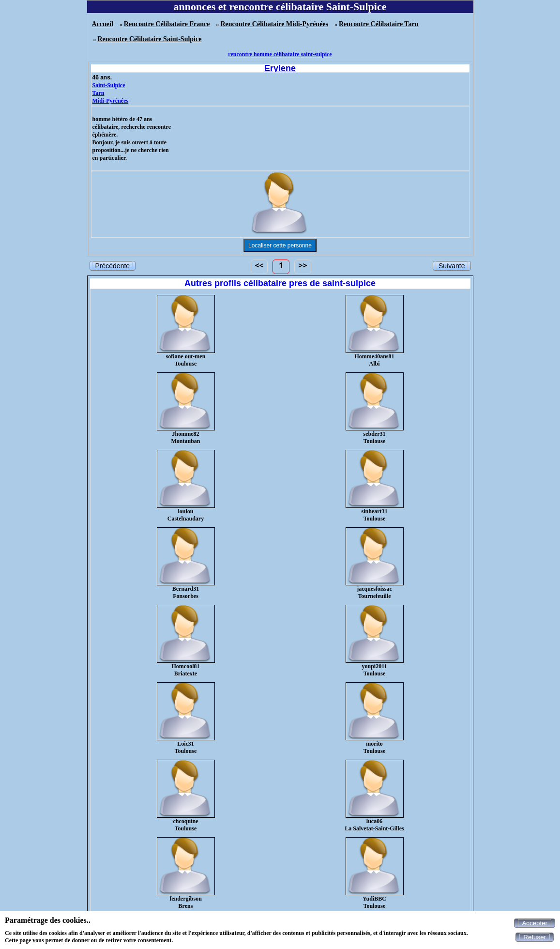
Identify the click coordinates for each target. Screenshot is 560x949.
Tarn (98, 93)
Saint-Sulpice (109, 85)
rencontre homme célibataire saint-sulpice (280, 54)
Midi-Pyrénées (111, 101)
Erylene (280, 68)
